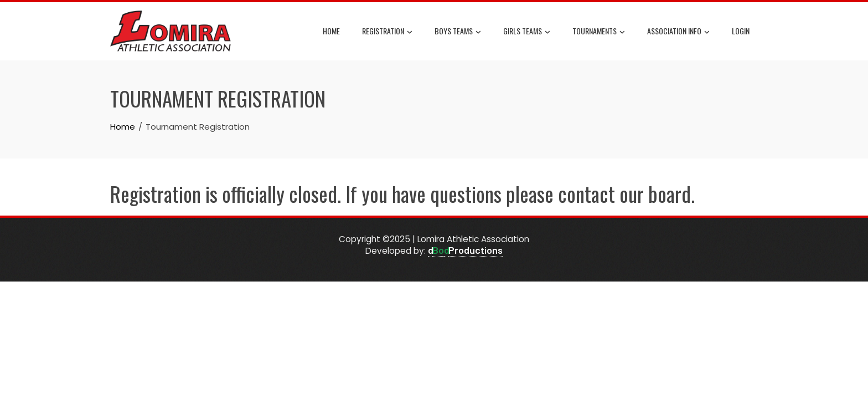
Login (741, 31)
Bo (438, 250)
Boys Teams (458, 32)
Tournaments (599, 32)
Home (331, 31)
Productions (476, 250)
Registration (387, 32)
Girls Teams (527, 32)
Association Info (678, 32)
